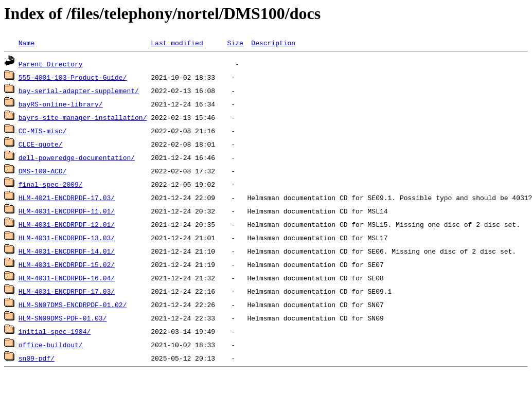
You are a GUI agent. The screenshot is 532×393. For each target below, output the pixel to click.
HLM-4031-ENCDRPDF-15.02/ (67, 264)
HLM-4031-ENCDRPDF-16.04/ (67, 278)
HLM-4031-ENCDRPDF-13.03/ (67, 238)
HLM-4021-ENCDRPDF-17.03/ (67, 198)
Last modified (177, 43)
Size (235, 43)
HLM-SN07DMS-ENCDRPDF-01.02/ (73, 305)
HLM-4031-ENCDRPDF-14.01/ (67, 251)
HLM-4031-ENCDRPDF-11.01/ (67, 211)
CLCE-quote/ (41, 144)
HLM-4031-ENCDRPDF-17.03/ (67, 291)
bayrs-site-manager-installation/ (83, 117)
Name (26, 43)
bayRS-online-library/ (61, 104)
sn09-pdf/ (37, 358)
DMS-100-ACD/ (43, 171)
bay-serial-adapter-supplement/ (79, 91)
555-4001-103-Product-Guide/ (73, 77)
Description (273, 43)
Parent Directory (51, 64)
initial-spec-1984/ (55, 331)
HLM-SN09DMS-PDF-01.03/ (63, 318)
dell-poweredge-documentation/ (77, 157)
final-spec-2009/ (51, 184)
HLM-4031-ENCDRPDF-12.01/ (67, 224)
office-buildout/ (51, 345)
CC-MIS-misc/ (43, 131)
